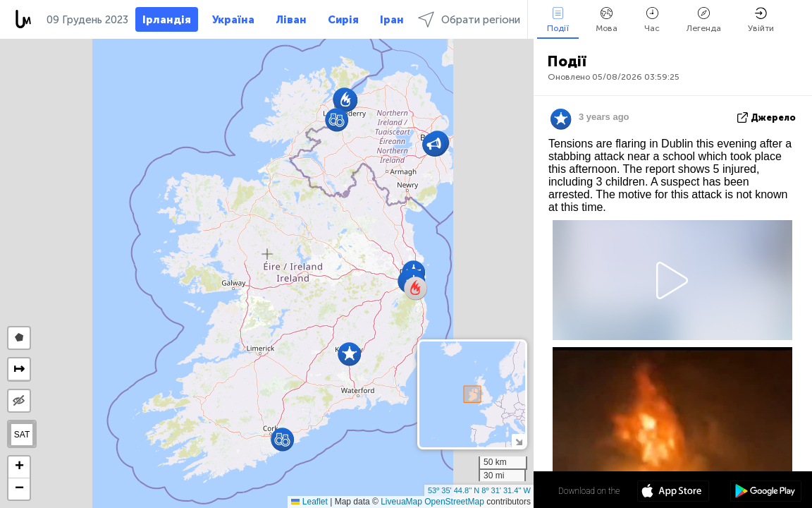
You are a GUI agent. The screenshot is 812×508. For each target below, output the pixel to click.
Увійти (761, 20)
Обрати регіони (469, 19)
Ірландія (167, 20)
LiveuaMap (401, 502)
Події (558, 20)
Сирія (343, 20)
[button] (337, 120)
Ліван (291, 20)
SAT (22, 435)
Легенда (704, 20)
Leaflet (309, 502)
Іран (392, 20)
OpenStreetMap (454, 502)
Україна (233, 20)
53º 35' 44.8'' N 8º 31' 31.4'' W (479, 490)
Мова (607, 20)
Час (652, 20)
